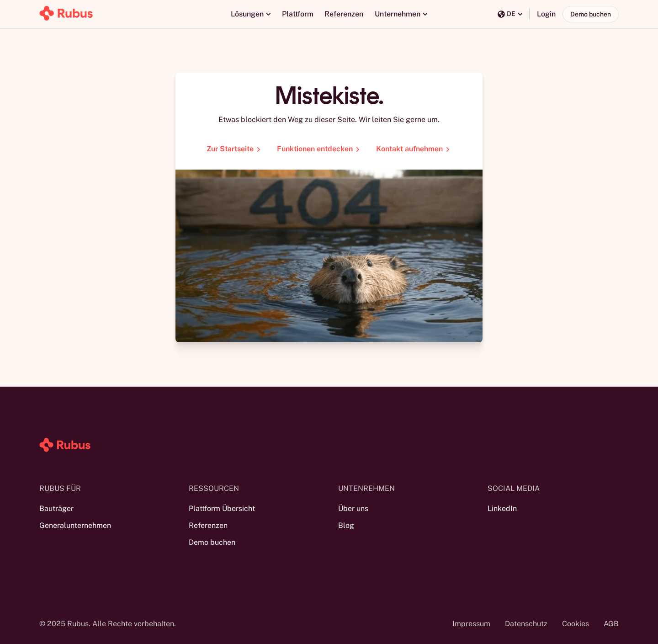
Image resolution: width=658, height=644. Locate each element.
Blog (346, 525)
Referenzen (344, 14)
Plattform (298, 14)
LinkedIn (502, 508)
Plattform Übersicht (222, 508)
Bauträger (56, 508)
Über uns (353, 508)
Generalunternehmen (75, 525)
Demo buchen (591, 14)
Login (546, 14)
